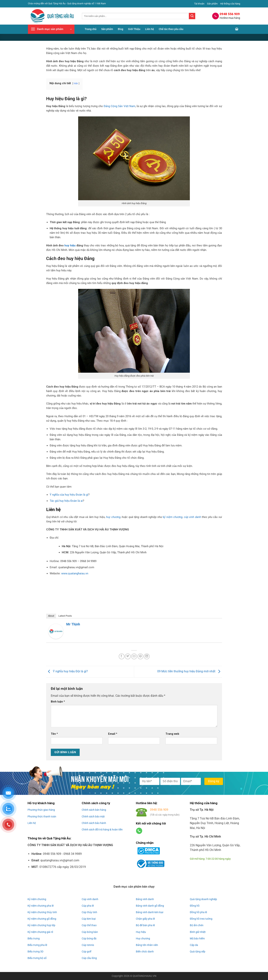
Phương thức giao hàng (41, 810)
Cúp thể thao (89, 925)
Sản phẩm (212, 4)
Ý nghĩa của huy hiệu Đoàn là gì (69, 495)
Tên (54, 734)
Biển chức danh (145, 952)
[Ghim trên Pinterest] (140, 656)
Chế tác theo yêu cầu (171, 29)
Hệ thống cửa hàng (230, 4)
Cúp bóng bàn (90, 932)
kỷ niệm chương (173, 517)
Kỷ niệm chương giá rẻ (40, 932)
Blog (121, 29)
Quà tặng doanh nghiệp (203, 899)
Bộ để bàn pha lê (145, 925)
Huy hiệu (141, 932)
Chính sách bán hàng (94, 810)
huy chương (113, 517)
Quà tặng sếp (198, 952)
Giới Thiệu (134, 29)
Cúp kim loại (89, 919)
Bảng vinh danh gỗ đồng (150, 906)
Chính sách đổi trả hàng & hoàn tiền (102, 830)
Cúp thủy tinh (89, 912)
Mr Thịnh (73, 624)
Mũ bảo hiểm (197, 938)
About (51, 616)
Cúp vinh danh (90, 899)
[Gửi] (192, 16)
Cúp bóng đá (89, 938)
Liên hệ (150, 29)
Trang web (172, 734)
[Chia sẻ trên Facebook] (122, 656)
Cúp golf (87, 952)
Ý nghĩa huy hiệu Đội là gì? (67, 671)
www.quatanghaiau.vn (75, 573)
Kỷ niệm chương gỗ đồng (42, 919)
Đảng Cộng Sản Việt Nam (119, 106)
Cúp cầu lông (89, 958)
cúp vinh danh (192, 517)
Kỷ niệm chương (37, 899)
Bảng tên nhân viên (147, 945)
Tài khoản (199, 4)
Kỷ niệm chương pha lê (41, 906)
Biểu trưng (34, 938)
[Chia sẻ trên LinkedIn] (147, 656)
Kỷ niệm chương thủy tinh (42, 912)
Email (113, 734)
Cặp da (194, 945)
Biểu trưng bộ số (37, 958)
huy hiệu (70, 245)
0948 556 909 (159, 810)
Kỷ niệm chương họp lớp (41, 925)
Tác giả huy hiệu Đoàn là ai (66, 501)
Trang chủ (91, 29)
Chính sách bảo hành (94, 823)
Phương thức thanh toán (42, 816)
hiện (76, 83)
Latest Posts (65, 616)
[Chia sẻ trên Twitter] (128, 656)
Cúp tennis (88, 945)
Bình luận (58, 702)
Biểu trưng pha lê (37, 945)
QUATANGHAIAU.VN (145, 976)
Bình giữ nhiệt (198, 932)
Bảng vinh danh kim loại (150, 912)
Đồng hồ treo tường (201, 919)
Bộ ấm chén (197, 925)
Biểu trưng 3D (35, 952)
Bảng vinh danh (145, 899)
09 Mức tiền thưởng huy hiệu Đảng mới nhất (190, 671)
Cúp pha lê (88, 906)
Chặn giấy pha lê (145, 919)
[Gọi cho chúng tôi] (139, 831)
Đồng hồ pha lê (198, 912)
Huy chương (143, 938)
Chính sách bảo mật (93, 816)
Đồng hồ (195, 906)
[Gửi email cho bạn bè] (134, 656)
